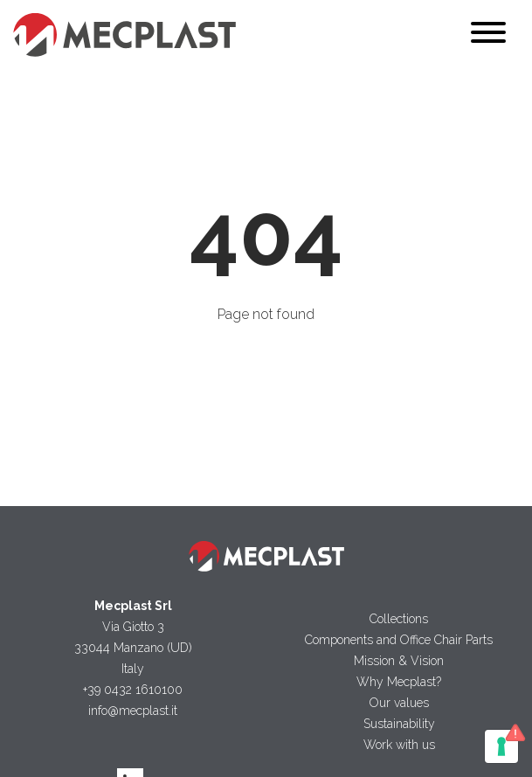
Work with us (399, 745)
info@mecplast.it (133, 711)
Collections (399, 619)
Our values (399, 703)
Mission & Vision (399, 661)
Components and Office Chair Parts (399, 640)
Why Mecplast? (399, 682)
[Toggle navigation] (488, 35)
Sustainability (399, 724)
